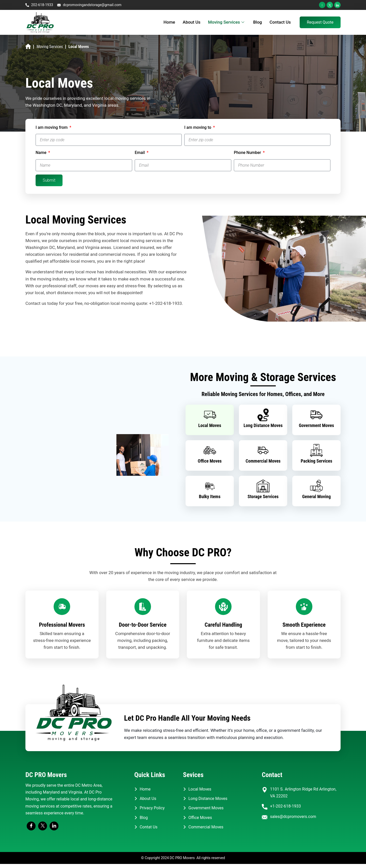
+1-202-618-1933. (166, 303)
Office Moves (210, 461)
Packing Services (316, 461)
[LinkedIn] (337, 5)
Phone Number (248, 153)
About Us (192, 22)
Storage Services (263, 496)
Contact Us (280, 22)
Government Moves (316, 425)
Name (41, 153)
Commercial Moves (263, 461)
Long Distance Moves (263, 425)
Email (140, 153)
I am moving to (198, 127)
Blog (257, 22)
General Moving (317, 496)
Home (169, 22)
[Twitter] (330, 5)
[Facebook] (322, 5)
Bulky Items (210, 496)
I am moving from (52, 127)
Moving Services (227, 22)
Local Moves (210, 425)
